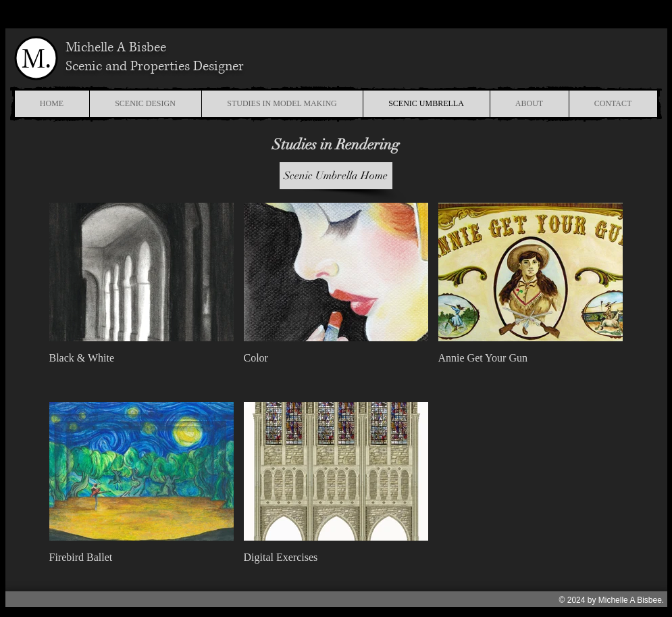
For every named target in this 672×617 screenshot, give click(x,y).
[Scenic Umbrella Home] (336, 176)
